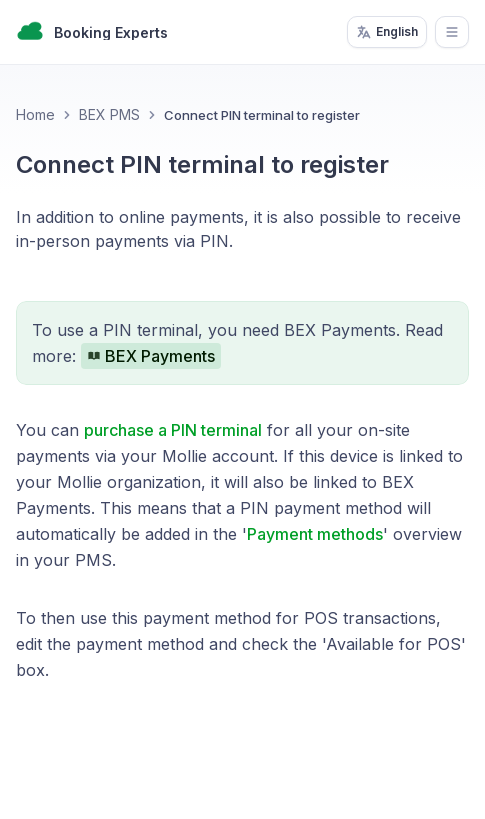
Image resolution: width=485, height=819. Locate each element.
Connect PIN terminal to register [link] (262, 115)
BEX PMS (109, 114)
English (387, 32)
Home (35, 114)
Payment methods (315, 534)
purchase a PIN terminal (173, 430)
